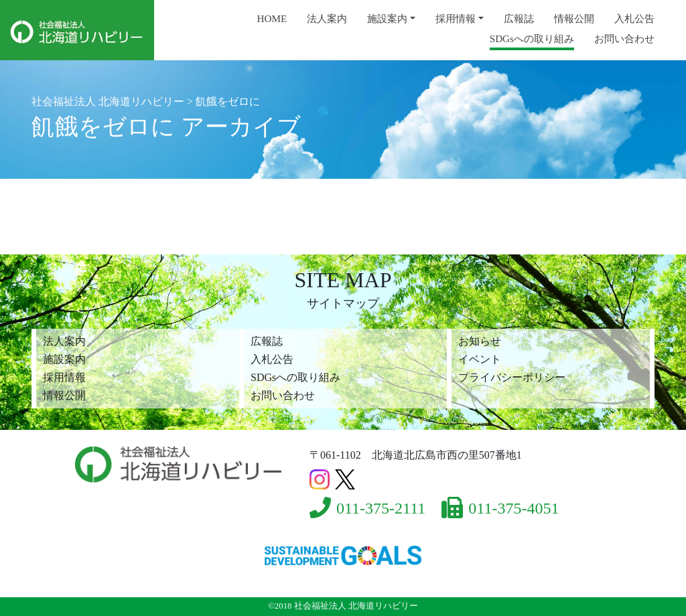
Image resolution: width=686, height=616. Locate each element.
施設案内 (387, 18)
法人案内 (327, 18)
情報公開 (574, 18)
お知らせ (480, 341)
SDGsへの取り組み (532, 38)
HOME (272, 18)
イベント (480, 359)
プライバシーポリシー (512, 377)
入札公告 (634, 18)
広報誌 (519, 18)
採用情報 (456, 18)
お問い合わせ (624, 38)
